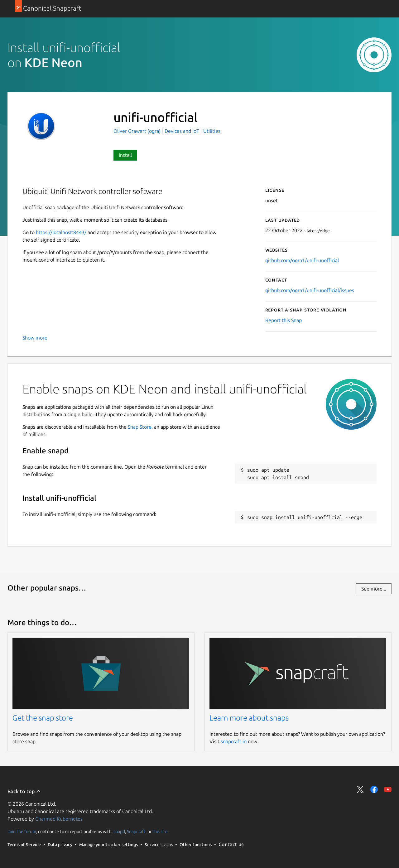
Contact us (231, 844)
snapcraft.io (234, 741)
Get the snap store (43, 718)
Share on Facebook (374, 789)
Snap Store (140, 427)
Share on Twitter (360, 789)
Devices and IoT (182, 131)
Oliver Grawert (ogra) (138, 131)
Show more (35, 338)
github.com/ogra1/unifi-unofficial (302, 260)
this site (160, 832)
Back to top (24, 791)
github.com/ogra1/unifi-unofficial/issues (310, 290)
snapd (119, 832)
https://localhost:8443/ (61, 232)
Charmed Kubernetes (59, 819)
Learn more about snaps (249, 718)
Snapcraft (136, 832)
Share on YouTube (388, 789)
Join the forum (22, 832)
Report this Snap (284, 320)
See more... (374, 589)
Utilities (212, 131)
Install (125, 155)
